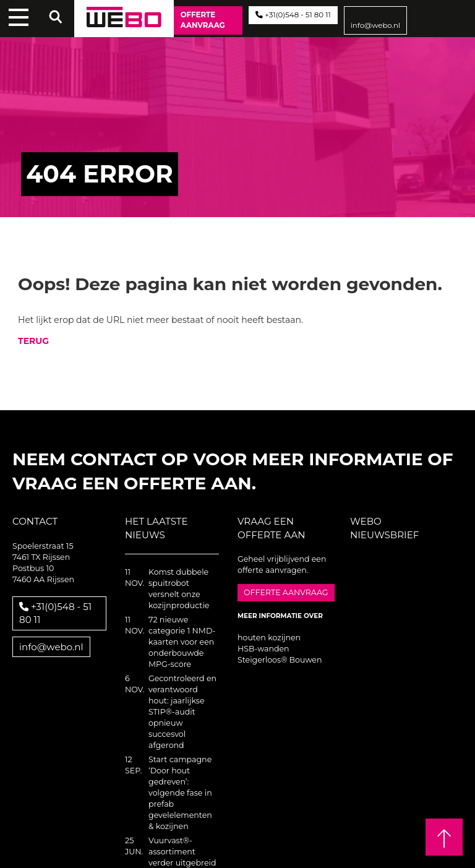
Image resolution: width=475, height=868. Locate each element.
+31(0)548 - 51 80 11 (293, 15)
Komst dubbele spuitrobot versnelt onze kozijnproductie (179, 589)
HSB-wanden (263, 649)
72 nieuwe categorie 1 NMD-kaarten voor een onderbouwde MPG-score (182, 642)
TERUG (33, 341)
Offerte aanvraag (203, 20)
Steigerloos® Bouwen (280, 660)
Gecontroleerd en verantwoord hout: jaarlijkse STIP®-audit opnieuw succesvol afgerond (182, 712)
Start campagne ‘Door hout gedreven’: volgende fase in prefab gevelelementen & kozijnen (180, 793)
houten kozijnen (269, 638)
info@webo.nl (376, 25)
